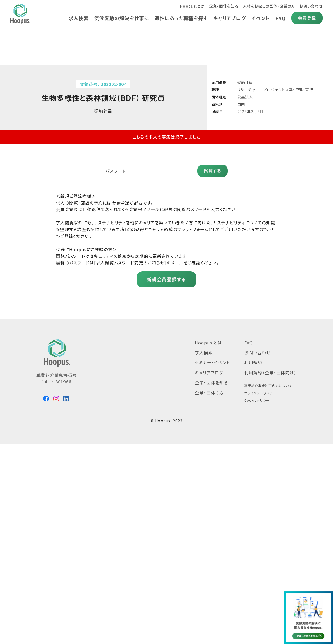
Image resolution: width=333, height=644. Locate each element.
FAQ (280, 18)
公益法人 (245, 97)
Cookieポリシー (257, 401)
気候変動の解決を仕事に (122, 18)
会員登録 (307, 18)
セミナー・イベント (212, 363)
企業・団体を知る (224, 6)
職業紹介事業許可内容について (268, 386)
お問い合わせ (311, 6)
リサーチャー (248, 90)
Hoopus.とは (192, 6)
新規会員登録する (166, 280)
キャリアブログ (230, 18)
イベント (261, 18)
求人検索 (79, 18)
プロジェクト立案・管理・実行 (288, 90)
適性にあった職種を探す (181, 18)
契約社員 (245, 82)
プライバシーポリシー (260, 393)
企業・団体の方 (209, 393)
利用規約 (253, 363)
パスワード (116, 171)
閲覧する (213, 171)
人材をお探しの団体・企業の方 (269, 6)
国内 (241, 104)
